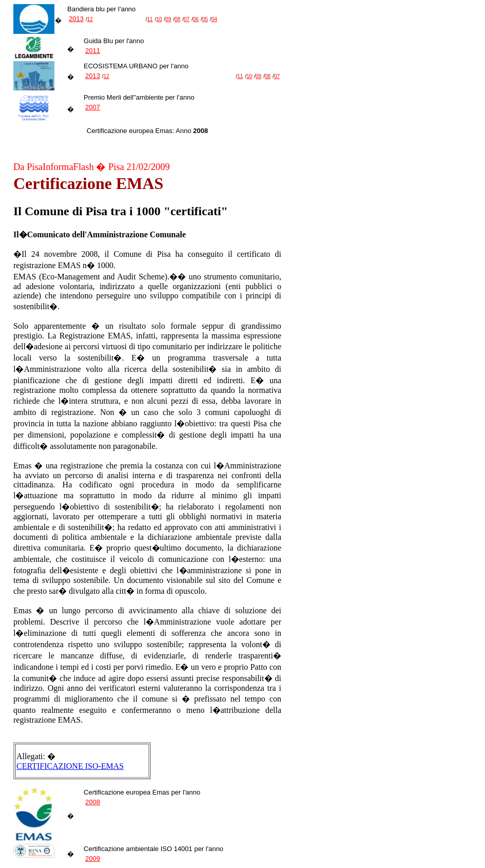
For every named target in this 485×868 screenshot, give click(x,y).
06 (196, 19)
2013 (76, 19)
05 (205, 19)
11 (150, 19)
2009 (93, 858)
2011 (93, 51)
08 (177, 19)
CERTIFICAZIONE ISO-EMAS (70, 766)
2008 (93, 802)
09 (168, 19)
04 (214, 19)
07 (187, 19)
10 (159, 19)
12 (90, 19)
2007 (93, 107)
